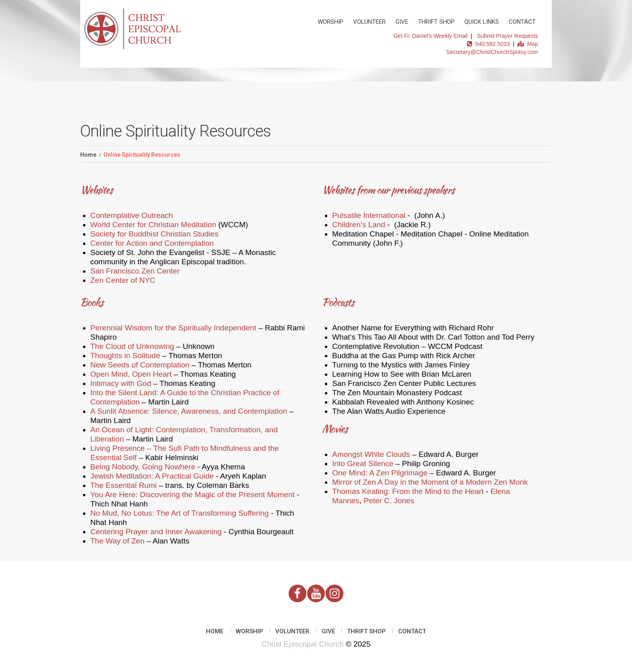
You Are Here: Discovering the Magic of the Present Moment (192, 495)
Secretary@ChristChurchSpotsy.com (492, 52)
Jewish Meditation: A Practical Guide (152, 476)
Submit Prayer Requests (507, 36)
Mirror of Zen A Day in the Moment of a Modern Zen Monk (430, 482)
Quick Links (482, 22)
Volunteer (369, 22)
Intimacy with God (121, 383)
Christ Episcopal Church (303, 644)
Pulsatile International (369, 215)
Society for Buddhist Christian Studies (154, 234)
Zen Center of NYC (123, 280)
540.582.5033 (488, 44)
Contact (522, 22)
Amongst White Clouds (371, 454)
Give (402, 22)
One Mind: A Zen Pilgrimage (380, 473)
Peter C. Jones (389, 501)
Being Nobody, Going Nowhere (143, 467)
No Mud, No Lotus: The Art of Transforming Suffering (180, 513)
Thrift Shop (436, 22)
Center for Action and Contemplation (152, 243)
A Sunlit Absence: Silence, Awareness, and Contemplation (189, 411)
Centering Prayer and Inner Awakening (156, 532)
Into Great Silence (363, 464)
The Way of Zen (117, 541)
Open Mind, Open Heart (131, 374)
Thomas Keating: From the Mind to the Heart (408, 491)
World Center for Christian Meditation (153, 225)
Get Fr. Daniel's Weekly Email (430, 36)
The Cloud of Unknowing (132, 346)
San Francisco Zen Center (135, 271)
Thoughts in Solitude (125, 356)
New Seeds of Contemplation (140, 365)
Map (528, 44)
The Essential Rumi (124, 485)
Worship (331, 22)
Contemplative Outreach (132, 215)
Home (88, 155)
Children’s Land (359, 225)
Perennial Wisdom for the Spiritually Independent (173, 328)
